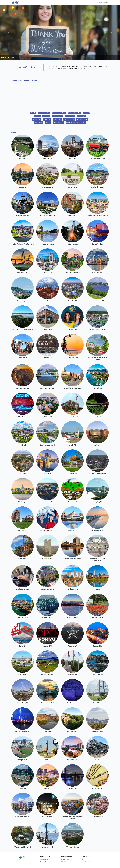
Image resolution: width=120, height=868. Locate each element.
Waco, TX (48, 123)
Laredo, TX (37, 116)
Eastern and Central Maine (59, 113)
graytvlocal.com (45, 859)
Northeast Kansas (70, 116)
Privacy (84, 859)
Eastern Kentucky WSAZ (74, 113)
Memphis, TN (46, 116)
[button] (9, 33)
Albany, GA (33, 113)
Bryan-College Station (44, 113)
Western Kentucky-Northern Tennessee (76, 123)
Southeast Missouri (69, 119)
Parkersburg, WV (36, 119)
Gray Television (66, 859)
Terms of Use (86, 861)
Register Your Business (101, 3)
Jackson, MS (87, 113)
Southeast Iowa (57, 119)
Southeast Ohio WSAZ (82, 119)
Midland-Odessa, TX (58, 116)
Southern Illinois (39, 123)
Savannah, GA (47, 119)
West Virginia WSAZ (58, 123)
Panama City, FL (81, 116)
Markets (64, 861)
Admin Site (43, 861)
